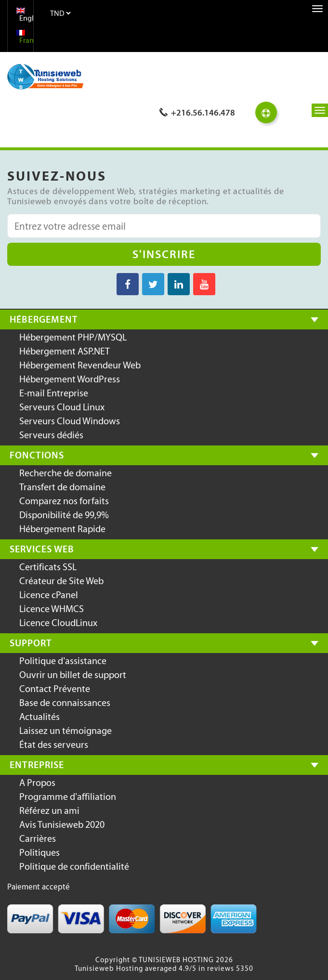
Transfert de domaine (62, 487)
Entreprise (37, 765)
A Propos (37, 783)
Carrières (38, 838)
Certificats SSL (48, 567)
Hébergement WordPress (70, 379)
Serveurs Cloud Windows (70, 421)
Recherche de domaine (66, 473)
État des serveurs (54, 745)
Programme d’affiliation (68, 797)
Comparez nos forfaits (64, 501)
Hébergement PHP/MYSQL (73, 337)
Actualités (39, 717)
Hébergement (44, 319)
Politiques (39, 852)
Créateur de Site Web (61, 581)
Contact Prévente (55, 689)
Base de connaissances (65, 703)
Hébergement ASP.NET (65, 351)
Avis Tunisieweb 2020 (62, 824)
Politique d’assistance (63, 661)
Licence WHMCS (52, 609)
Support (31, 643)
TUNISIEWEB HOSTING (176, 960)
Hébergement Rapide (62, 529)
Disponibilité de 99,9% (64, 515)
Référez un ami (49, 810)
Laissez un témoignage (66, 731)
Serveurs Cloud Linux (62, 407)
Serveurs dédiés (51, 435)
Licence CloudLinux (58, 623)
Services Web (42, 549)
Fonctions (37, 455)
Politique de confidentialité (74, 866)
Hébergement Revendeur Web (80, 365)
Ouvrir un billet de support (73, 675)
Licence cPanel (49, 595)
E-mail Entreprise (54, 393)
